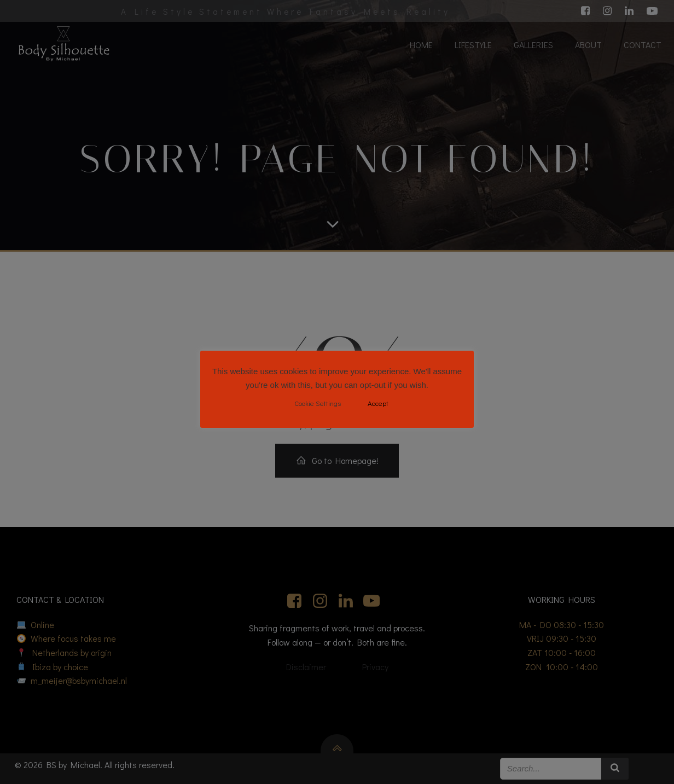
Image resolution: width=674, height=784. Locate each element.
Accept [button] (378, 403)
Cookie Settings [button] (318, 403)
